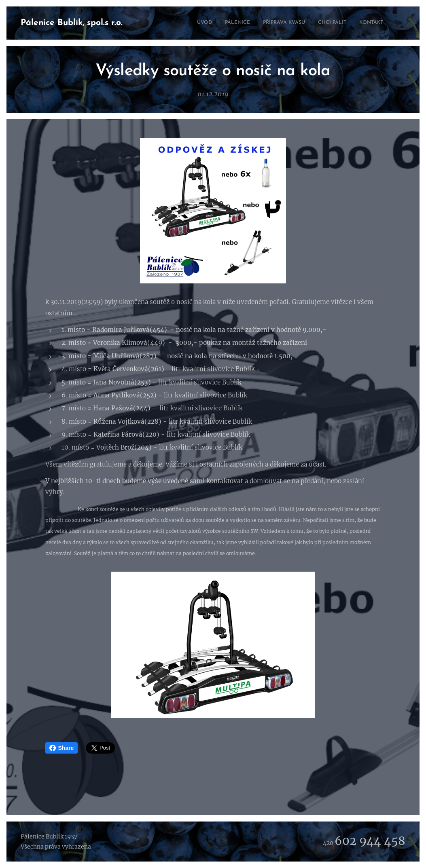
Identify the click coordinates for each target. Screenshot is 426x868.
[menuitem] (343, 23)
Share (62, 748)
